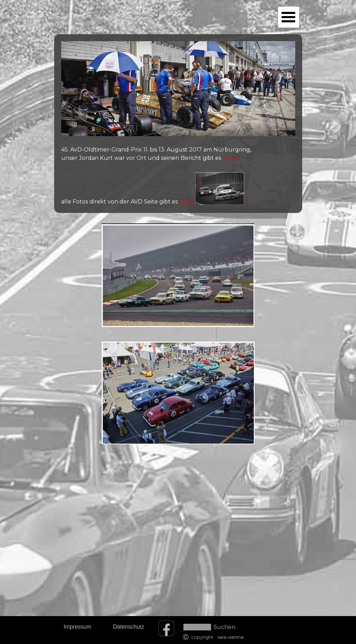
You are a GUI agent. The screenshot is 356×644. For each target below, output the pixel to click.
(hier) (229, 158)
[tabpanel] (178, 124)
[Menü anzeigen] (289, 17)
